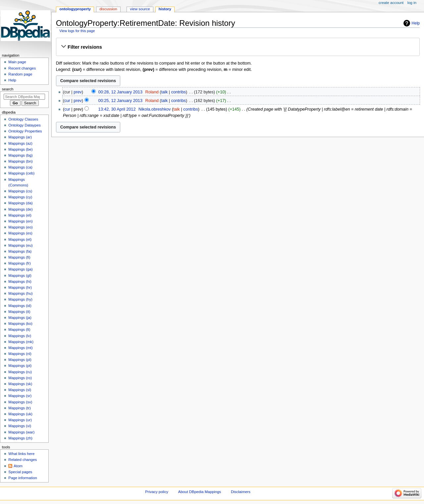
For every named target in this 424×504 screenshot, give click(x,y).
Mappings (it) (19, 312)
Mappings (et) (20, 239)
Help (416, 23)
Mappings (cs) (20, 191)
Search (8, 89)
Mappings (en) (20, 221)
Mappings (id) (20, 306)
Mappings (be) (20, 149)
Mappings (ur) (20, 420)
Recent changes (22, 68)
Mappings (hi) (20, 281)
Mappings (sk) (20, 384)
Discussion (108, 9)
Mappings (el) (20, 215)
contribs (179, 92)
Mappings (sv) (20, 402)
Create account (391, 3)
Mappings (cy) (20, 197)
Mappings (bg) (20, 155)
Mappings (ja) (20, 318)
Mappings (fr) (19, 263)
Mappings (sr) (20, 396)
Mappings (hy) (20, 299)
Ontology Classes (23, 119)
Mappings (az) (20, 143)
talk (165, 92)
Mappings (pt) (20, 366)
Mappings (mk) (21, 342)
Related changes (23, 460)
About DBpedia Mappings (200, 492)
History (165, 9)
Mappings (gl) (20, 276)
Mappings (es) (20, 233)
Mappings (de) (20, 209)
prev (78, 92)
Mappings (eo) (20, 227)
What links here (21, 454)
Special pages (20, 472)
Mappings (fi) (19, 257)
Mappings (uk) (20, 414)
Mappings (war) (21, 432)
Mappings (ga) (20, 269)
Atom (18, 466)
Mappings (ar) (20, 137)
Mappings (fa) (20, 251)
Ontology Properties (25, 131)
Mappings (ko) (20, 324)
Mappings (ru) (20, 372)
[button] (238, 47)
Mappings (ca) (20, 167)
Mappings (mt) (20, 348)
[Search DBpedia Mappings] (24, 97)
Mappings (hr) (20, 287)
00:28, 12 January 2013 (120, 92)
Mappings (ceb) (21, 173)
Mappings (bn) (20, 161)
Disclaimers (241, 492)
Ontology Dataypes (24, 125)
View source (140, 9)
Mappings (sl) (20, 390)
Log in (412, 3)
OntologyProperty (75, 9)
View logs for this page (77, 31)
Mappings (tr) (19, 408)
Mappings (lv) (20, 336)
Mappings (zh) (20, 438)
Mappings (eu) (20, 245)
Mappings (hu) (20, 293)
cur (67, 101)
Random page (20, 74)
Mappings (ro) (20, 378)
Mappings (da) (20, 203)
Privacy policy (157, 492)
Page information (23, 478)
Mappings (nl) (20, 354)
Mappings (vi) (20, 426)
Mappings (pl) (20, 360)
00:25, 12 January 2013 (120, 101)
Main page (17, 62)
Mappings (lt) (19, 329)
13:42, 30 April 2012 (117, 109)
